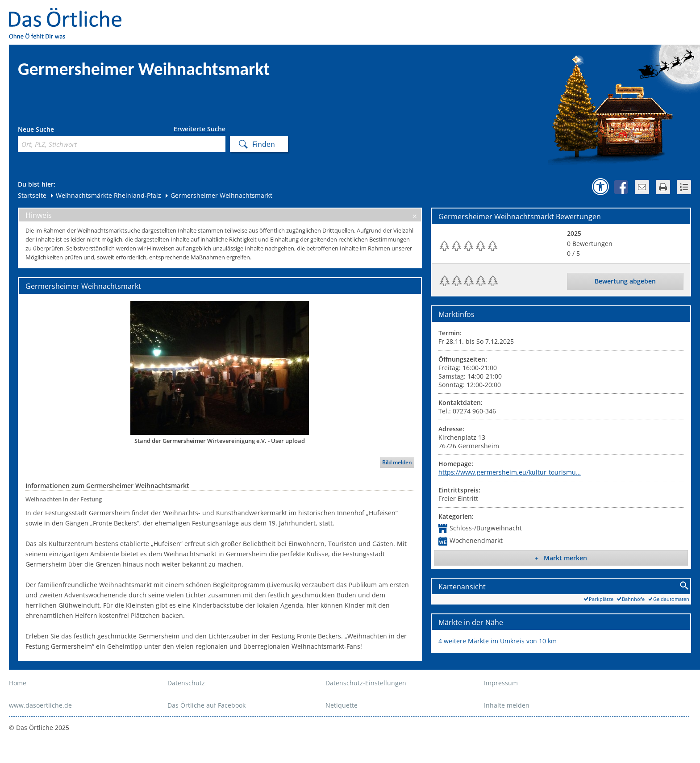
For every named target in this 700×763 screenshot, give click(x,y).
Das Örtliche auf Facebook (206, 705)
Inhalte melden (507, 705)
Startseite (32, 195)
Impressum (501, 683)
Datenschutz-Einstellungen (366, 683)
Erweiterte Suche (200, 129)
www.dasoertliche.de (40, 705)
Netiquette (342, 705)
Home (18, 683)
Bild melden (397, 462)
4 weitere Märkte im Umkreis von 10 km (498, 641)
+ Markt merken (561, 558)
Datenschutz (186, 683)
